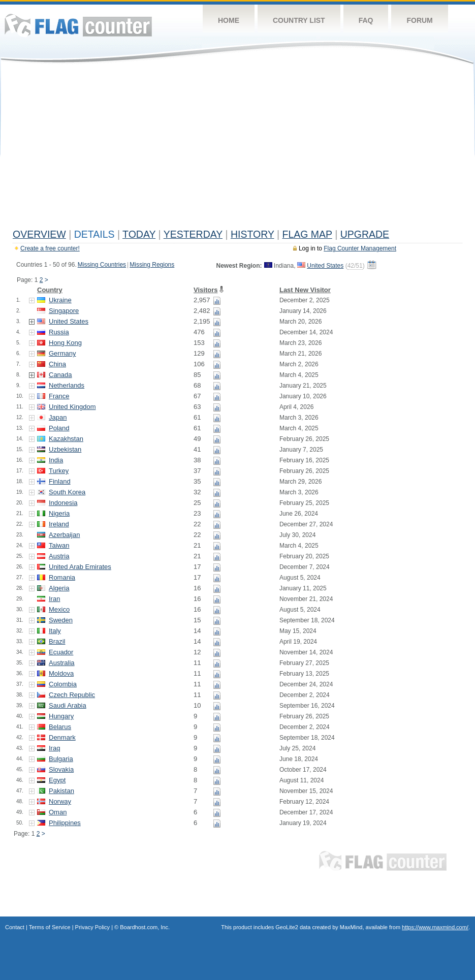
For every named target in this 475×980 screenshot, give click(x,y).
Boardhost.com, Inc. (145, 927)
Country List (299, 20)
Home (229, 20)
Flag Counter (78, 25)
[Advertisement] (238, 148)
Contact (15, 927)
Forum (419, 20)
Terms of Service (50, 927)
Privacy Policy (92, 927)
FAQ (366, 20)
